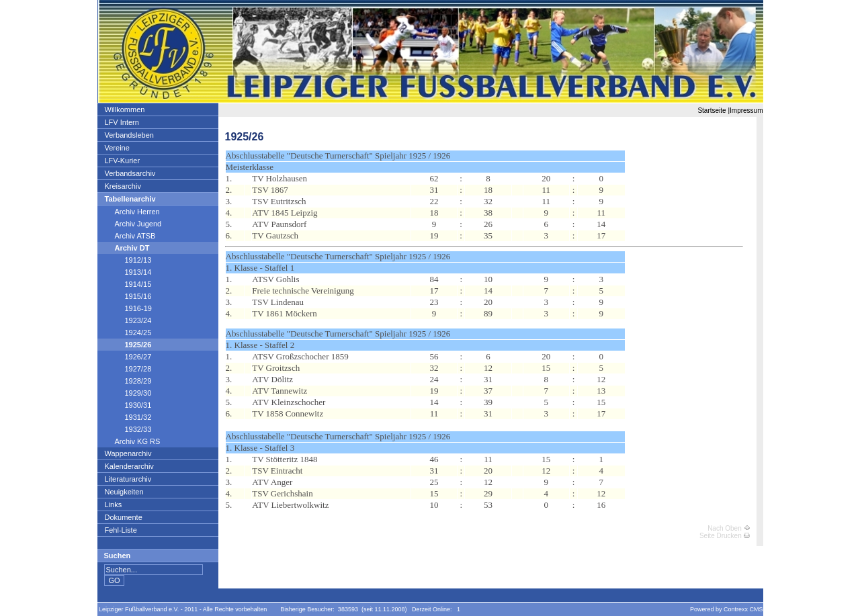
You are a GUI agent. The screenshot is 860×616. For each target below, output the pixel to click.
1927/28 (128, 369)
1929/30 (128, 393)
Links (113, 504)
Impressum (746, 111)
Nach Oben (728, 528)
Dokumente (123, 517)
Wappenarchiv (128, 453)
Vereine (117, 148)
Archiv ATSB (130, 236)
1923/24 (128, 320)
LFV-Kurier (122, 161)
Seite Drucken (725, 536)
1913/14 (128, 272)
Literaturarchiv (128, 479)
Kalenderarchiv (129, 466)
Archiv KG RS (132, 441)
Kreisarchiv (123, 186)
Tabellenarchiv (130, 199)
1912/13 (128, 260)
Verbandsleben (129, 135)
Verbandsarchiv (130, 173)
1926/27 (128, 357)
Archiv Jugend (133, 224)
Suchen (118, 556)
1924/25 (128, 333)
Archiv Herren (132, 212)
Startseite (712, 111)
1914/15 (128, 284)
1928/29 (128, 381)
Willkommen (125, 109)
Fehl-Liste (121, 530)
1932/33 (128, 429)
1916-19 (128, 308)
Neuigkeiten (124, 492)
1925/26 (128, 345)
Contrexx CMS (743, 609)
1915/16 (128, 296)
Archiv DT (127, 248)
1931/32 (128, 417)
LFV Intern (122, 122)
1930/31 (128, 405)
